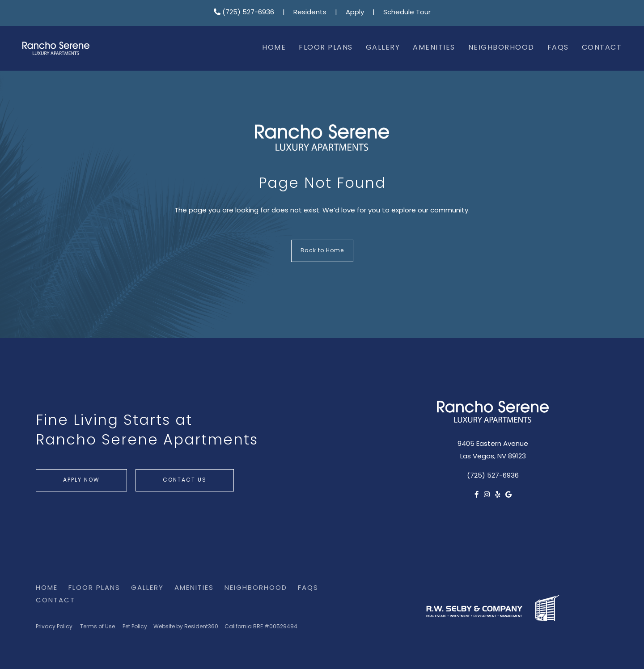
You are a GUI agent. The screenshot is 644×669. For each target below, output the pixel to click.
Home (274, 48)
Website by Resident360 (186, 627)
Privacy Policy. (55, 627)
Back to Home (322, 251)
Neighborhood (501, 48)
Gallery (383, 48)
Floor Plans (326, 48)
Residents (310, 13)
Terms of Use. (98, 627)
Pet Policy (135, 627)
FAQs (558, 48)
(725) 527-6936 (244, 13)
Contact (602, 48)
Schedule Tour (407, 13)
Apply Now (81, 480)
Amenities (434, 48)
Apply (355, 13)
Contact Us (185, 480)
